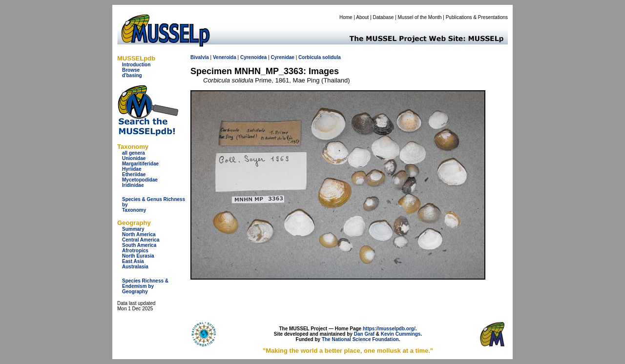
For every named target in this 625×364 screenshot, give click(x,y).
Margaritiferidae (140, 164)
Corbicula (310, 57)
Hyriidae (132, 169)
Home (346, 17)
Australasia (135, 267)
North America (139, 234)
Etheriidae (134, 174)
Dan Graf (364, 334)
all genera (134, 153)
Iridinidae (133, 185)
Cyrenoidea (253, 57)
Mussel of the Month (420, 17)
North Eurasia (138, 256)
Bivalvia (200, 57)
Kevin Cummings (401, 334)
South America (139, 245)
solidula (332, 57)
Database (384, 17)
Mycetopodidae (140, 180)
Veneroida (225, 57)
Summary (133, 229)
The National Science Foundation (360, 339)
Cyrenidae (283, 57)
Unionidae (134, 158)
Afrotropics (135, 251)
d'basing (132, 75)
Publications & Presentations (477, 17)
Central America (141, 240)
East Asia (133, 261)
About (362, 17)
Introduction (136, 65)
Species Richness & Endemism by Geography (145, 286)
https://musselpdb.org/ (389, 329)
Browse (131, 70)
